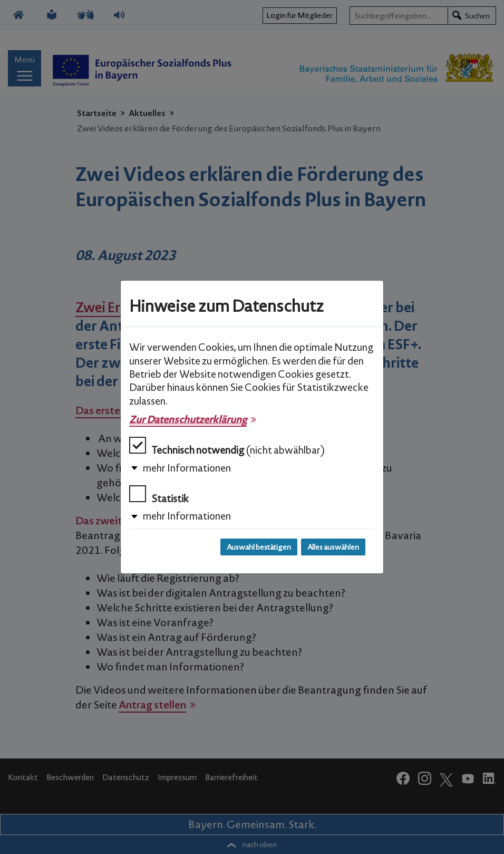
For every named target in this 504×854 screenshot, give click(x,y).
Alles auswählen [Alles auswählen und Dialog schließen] (333, 547)
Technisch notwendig (227, 447)
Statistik (159, 495)
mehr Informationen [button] (187, 468)
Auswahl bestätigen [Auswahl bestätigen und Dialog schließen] (259, 547)
